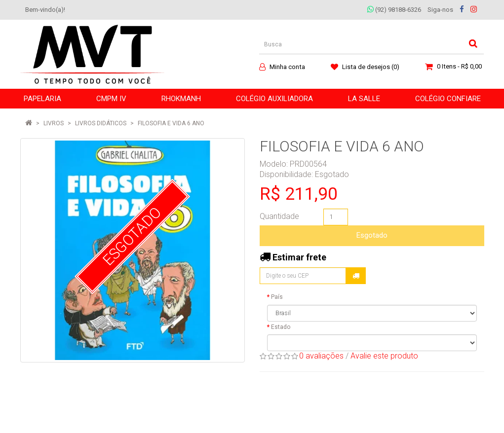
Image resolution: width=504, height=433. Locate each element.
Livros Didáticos (101, 123)
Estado (281, 327)
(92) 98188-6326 (394, 10)
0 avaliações (321, 356)
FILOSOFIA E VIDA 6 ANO (171, 123)
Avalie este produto (384, 356)
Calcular (356, 276)
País (277, 297)
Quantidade (279, 216)
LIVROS (54, 123)
